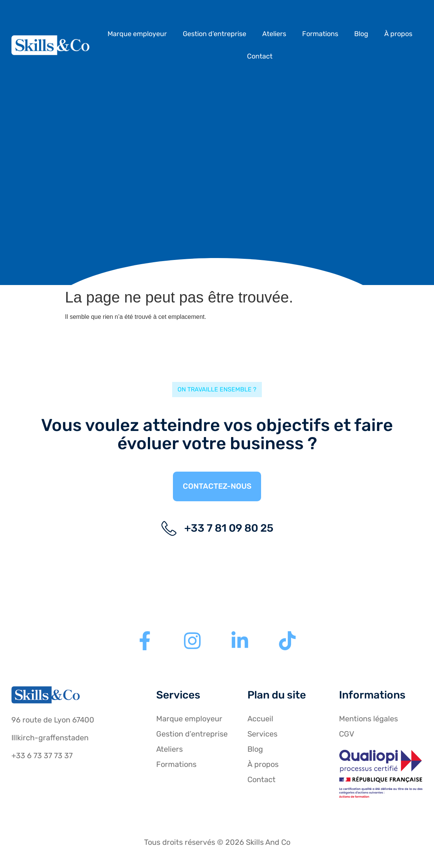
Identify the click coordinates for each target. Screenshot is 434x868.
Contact (260, 56)
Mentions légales (368, 719)
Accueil (260, 719)
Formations (320, 34)
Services (262, 735)
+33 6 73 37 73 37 (42, 756)
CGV (347, 735)
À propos (398, 34)
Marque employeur (137, 34)
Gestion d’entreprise (215, 34)
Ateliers (274, 34)
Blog (361, 34)
